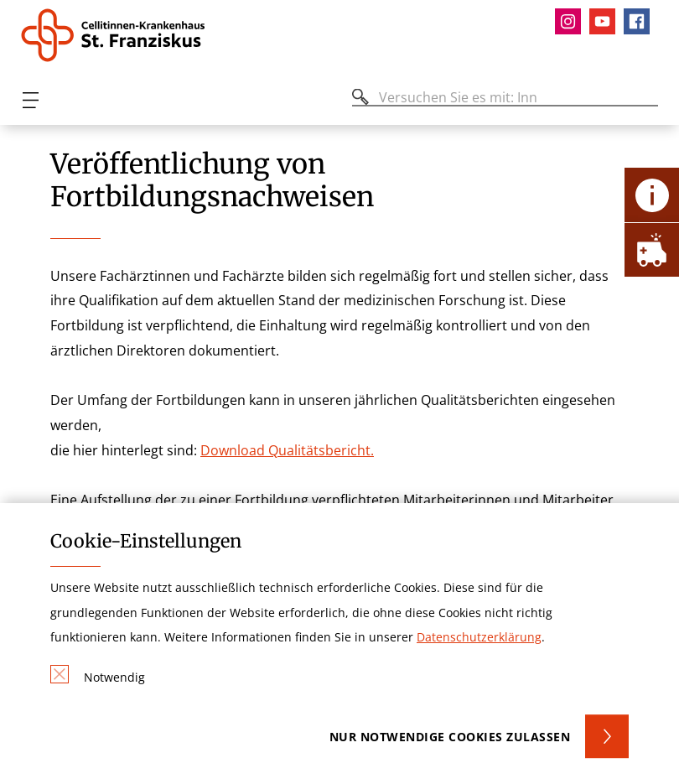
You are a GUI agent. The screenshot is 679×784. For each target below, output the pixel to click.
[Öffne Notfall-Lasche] (652, 249)
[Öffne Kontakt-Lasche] (652, 195)
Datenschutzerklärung (479, 637)
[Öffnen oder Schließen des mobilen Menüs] (30, 100)
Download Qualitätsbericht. (287, 450)
